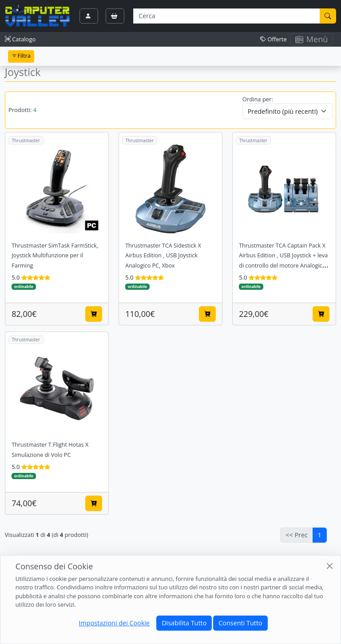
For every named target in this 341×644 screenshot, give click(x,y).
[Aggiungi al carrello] (94, 314)
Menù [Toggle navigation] (312, 39)
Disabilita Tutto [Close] (184, 623)
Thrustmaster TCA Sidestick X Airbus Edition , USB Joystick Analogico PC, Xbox (163, 256)
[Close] (330, 566)
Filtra (21, 56)
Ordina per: (258, 99)
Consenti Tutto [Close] (240, 623)
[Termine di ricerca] (226, 16)
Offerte (274, 39)
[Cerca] (328, 16)
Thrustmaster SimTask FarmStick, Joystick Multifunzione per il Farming (55, 256)
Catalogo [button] (20, 39)
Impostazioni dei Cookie (114, 623)
